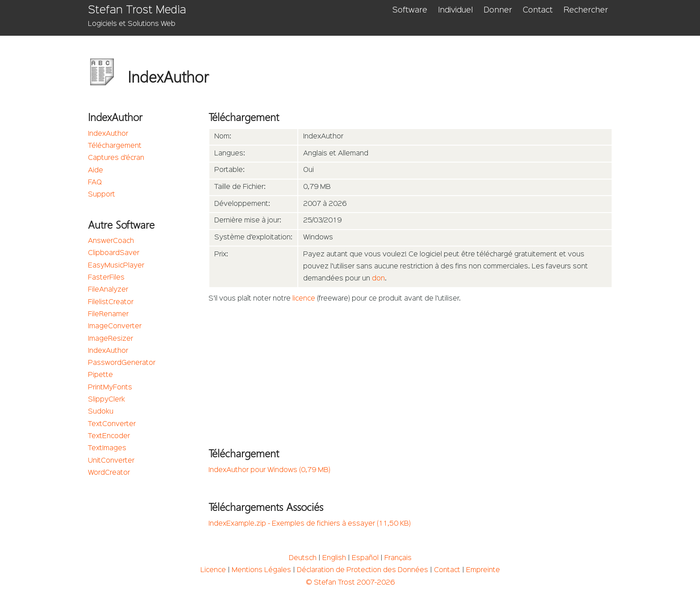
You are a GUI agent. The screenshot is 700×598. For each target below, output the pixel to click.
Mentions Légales (261, 570)
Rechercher (586, 10)
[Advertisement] (410, 372)
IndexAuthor (108, 134)
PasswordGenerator (122, 363)
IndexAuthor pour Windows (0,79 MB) (269, 470)
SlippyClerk (106, 400)
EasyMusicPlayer (116, 266)
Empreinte (483, 570)
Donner (498, 10)
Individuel (455, 10)
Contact (538, 10)
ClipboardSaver (114, 253)
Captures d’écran (116, 158)
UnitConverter (111, 461)
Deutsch (303, 558)
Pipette (100, 375)
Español (365, 558)
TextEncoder (109, 436)
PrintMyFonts (110, 388)
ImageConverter (115, 326)
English (334, 558)
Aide (96, 171)
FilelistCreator (111, 302)
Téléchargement (115, 146)
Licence (213, 570)
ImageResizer (110, 339)
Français (398, 558)
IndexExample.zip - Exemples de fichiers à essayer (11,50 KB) (310, 524)
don (378, 279)
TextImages (107, 448)
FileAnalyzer (108, 290)
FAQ (95, 183)
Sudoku (101, 412)
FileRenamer (108, 314)
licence (304, 299)
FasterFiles (106, 278)
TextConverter (112, 424)
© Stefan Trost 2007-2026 (350, 583)
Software (410, 10)
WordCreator (109, 473)
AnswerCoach (111, 241)
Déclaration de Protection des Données (362, 570)
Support (102, 195)
